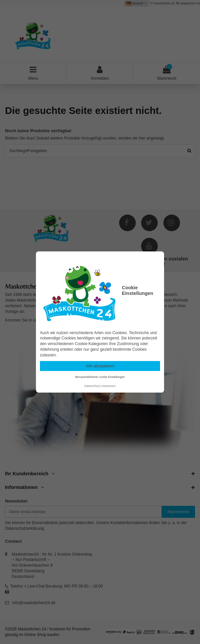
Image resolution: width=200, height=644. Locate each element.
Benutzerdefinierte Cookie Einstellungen (100, 377)
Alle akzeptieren (100, 366)
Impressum (109, 386)
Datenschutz (92, 386)
